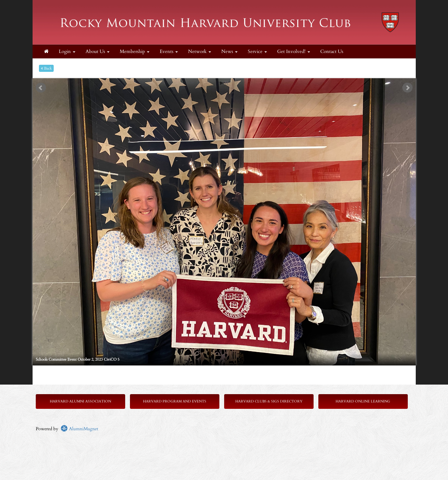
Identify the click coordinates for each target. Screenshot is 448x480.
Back (46, 68)
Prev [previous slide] (41, 88)
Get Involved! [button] (294, 52)
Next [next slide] (407, 88)
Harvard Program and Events (175, 401)
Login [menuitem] (67, 52)
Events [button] (169, 52)
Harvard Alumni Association (80, 401)
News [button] (229, 52)
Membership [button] (135, 52)
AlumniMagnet (79, 429)
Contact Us (332, 52)
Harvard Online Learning (363, 401)
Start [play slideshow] (222, 83)
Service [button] (257, 52)
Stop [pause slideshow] (227, 83)
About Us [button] (98, 52)
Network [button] (200, 52)
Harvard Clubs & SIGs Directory (269, 401)
